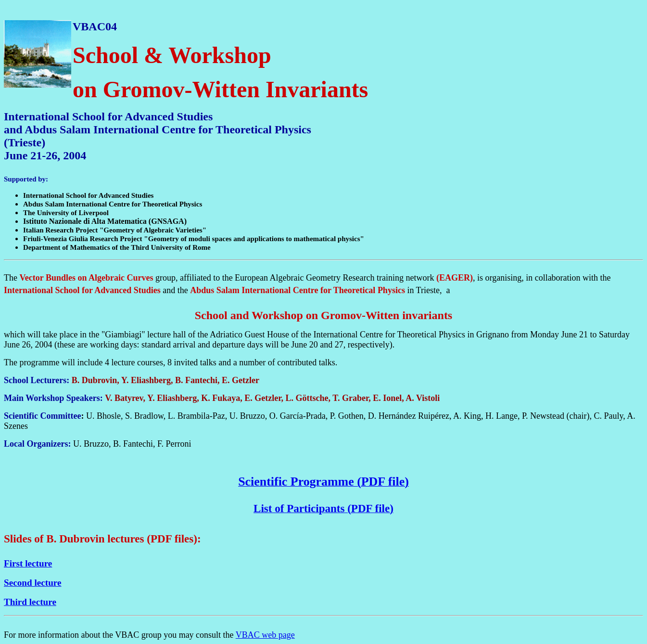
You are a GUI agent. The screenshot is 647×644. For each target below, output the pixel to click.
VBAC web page (265, 635)
